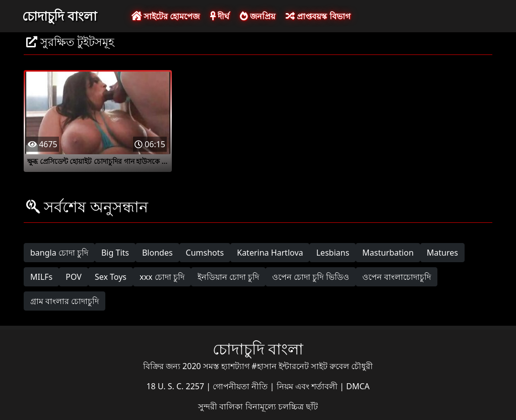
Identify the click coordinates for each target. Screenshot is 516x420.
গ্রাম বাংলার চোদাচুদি (64, 301)
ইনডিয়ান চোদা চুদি (228, 277)
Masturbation (388, 253)
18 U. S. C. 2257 (176, 386)
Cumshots (205, 253)
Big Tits (115, 253)
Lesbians (333, 253)
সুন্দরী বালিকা (221, 406)
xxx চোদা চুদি (162, 277)
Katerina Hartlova (270, 253)
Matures (442, 253)
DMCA (358, 386)
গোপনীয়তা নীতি (241, 386)
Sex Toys (111, 277)
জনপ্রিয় (257, 16)
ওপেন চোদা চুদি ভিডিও (310, 277)
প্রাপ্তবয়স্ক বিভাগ (318, 16)
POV (74, 277)
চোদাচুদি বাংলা (59, 16)
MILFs (41, 277)
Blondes (157, 253)
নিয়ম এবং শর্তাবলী (308, 386)
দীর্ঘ (220, 16)
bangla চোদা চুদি (59, 253)
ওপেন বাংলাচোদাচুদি (397, 277)
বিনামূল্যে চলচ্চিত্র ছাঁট (282, 406)
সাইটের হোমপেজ (166, 16)
